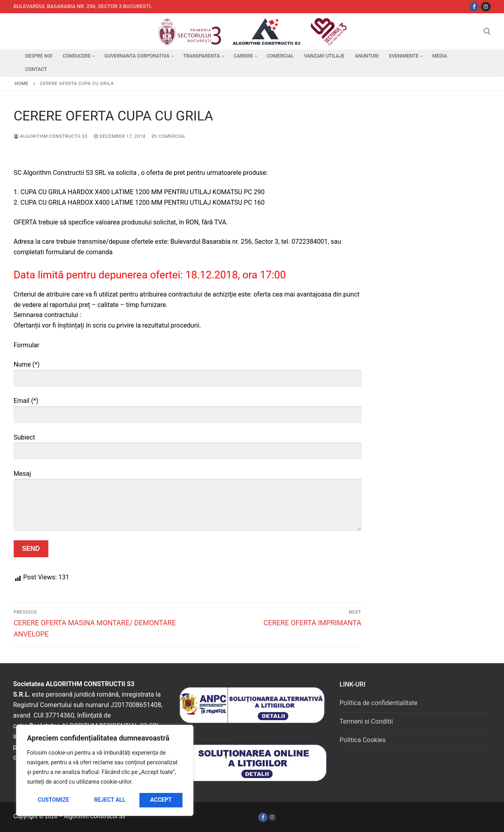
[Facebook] (263, 817)
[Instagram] (486, 7)
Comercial (169, 136)
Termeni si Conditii (366, 721)
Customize (54, 800)
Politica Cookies (363, 740)
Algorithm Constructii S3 (51, 136)
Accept (161, 800)
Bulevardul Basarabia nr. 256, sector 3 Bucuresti (82, 6)
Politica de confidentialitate (379, 703)
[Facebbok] (474, 7)
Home (22, 83)
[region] (105, 770)
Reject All (110, 800)
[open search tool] (487, 31)
